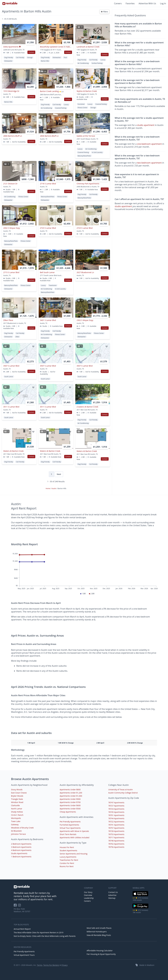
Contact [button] (31, 52)
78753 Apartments (116, 834)
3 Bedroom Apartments (21, 847)
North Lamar (17, 809)
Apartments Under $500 (70, 809)
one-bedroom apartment (149, 144)
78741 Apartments (116, 825)
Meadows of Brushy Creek (22, 828)
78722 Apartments (116, 822)
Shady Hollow (17, 812)
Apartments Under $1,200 (71, 793)
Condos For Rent (67, 863)
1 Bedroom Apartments (21, 857)
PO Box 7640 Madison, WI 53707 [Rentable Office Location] (22, 910)
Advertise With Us (147, 3)
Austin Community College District (123, 793)
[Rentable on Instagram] (20, 906)
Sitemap (112, 898)
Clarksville (15, 805)
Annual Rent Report (22, 929)
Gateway (15, 825)
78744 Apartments (116, 818)
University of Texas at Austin (121, 790)
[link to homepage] (48, 887)
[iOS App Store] (140, 896)
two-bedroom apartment (149, 163)
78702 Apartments (116, 844)
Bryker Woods (17, 796)
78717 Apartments (116, 837)
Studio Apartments (19, 853)
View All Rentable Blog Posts (99, 935)
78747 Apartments (116, 803)
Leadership (89, 898)
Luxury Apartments (68, 857)
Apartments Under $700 (70, 802)
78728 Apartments (116, 831)
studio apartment (146, 125)
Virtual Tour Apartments (70, 828)
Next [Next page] (59, 474)
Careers (118, 3)
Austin (54, 488)
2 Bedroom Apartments (21, 844)
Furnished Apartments (69, 825)
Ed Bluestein (17, 831)
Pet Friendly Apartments (70, 822)
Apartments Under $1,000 (71, 796)
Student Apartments (68, 850)
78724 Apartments (116, 809)
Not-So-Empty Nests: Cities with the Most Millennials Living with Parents (45, 936)
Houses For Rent (67, 847)
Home (48, 488)
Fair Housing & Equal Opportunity (101, 954)
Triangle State (17, 799)
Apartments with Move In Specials (74, 831)
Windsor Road (17, 802)
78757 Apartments (116, 828)
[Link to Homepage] (10, 3)
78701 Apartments (116, 815)
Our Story (88, 892)
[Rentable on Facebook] (16, 906)
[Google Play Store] (140, 908)
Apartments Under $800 (70, 790)
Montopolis (16, 818)
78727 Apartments (116, 806)
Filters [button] (104, 12)
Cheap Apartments (68, 812)
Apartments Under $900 (70, 799)
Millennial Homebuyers (97, 932)
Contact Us (113, 892)
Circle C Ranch (17, 815)
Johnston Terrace (18, 834)
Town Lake (16, 821)
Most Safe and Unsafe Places (99, 928)
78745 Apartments (116, 812)
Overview (88, 895)
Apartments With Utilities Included (74, 837)
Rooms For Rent (67, 866)
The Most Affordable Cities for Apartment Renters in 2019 (39, 932)
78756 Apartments (116, 847)
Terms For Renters (51, 965)
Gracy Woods (17, 790)
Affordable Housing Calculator (100, 951)
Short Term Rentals (68, 834)
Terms (40, 965)
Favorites (130, 3)
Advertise (112, 895)
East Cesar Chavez (19, 793)
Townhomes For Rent (69, 860)
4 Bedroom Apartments (21, 850)
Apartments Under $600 (70, 805)
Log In (163, 3)
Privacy (65, 965)
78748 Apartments (116, 841)
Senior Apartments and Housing (73, 854)
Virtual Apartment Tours (24, 955)
